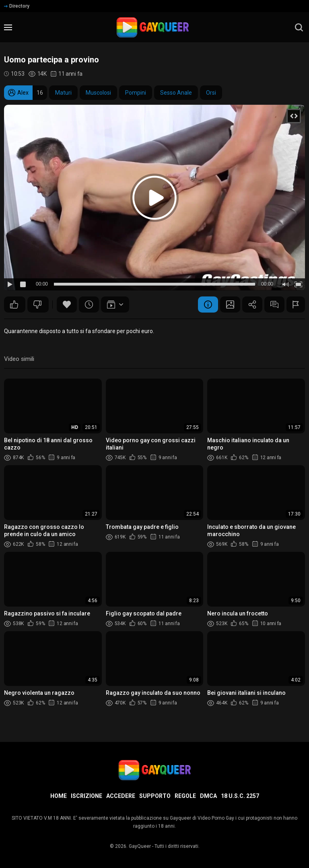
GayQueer (140, 846)
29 (37, 305)
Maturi (63, 93)
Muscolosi (98, 93)
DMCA (208, 796)
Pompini (136, 93)
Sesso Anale (176, 93)
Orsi (211, 93)
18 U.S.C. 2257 (240, 796)
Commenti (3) (274, 305)
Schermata (230, 305)
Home (59, 796)
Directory (17, 6)
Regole (185, 796)
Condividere (252, 305)
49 (14, 305)
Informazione (208, 305)
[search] (299, 27)
